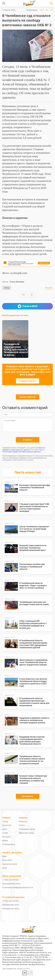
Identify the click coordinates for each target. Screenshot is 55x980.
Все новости (28, 796)
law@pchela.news (37, 964)
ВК (47, 10)
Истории (6, 837)
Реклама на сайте (11, 909)
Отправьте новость (28, 381)
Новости (23, 821)
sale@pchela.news (11, 905)
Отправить (27, 440)
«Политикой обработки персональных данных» (22, 452)
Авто (5, 829)
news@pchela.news (11, 884)
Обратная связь (26, 833)
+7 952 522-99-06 (10, 880)
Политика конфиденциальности (18, 887)
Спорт (5, 833)
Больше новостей (28, 397)
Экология (7, 825)
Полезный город (27, 829)
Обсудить (49, 288)
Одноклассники (10, 864)
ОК (51, 10)
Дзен (5, 868)
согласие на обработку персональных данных (24, 449)
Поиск (22, 825)
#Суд (7, 288)
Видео (5, 841)
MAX (42, 10)
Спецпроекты (9, 844)
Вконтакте (7, 860)
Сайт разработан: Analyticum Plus (16, 969)
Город (5, 821)
